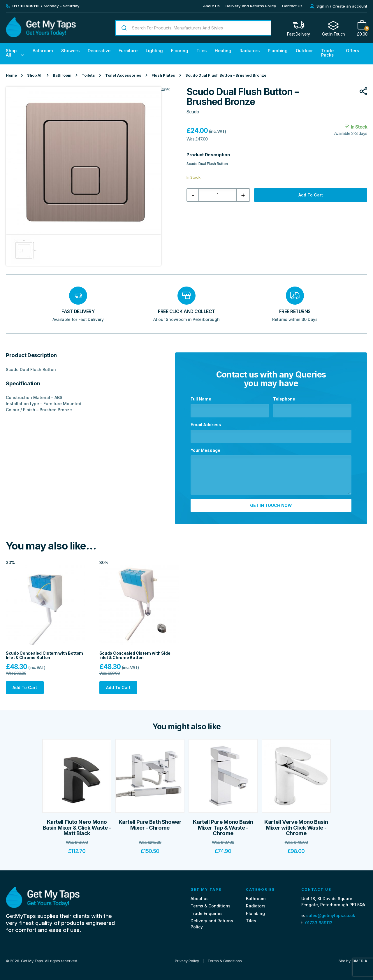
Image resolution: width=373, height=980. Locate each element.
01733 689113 (319, 923)
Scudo (193, 112)
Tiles (202, 51)
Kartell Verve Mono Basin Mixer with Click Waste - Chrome (296, 828)
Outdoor (304, 51)
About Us (211, 6)
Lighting (154, 51)
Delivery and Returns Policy (251, 6)
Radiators (250, 51)
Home (11, 75)
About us (200, 899)
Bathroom (43, 51)
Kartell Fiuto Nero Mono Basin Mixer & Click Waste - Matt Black (77, 828)
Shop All (11, 53)
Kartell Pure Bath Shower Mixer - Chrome (150, 825)
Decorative (99, 51)
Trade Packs (327, 53)
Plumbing (278, 51)
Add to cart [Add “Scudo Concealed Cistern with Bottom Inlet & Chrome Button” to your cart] (25, 687)
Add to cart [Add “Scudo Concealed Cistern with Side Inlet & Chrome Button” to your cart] (118, 687)
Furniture (128, 51)
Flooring (180, 51)
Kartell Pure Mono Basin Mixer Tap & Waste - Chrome (223, 828)
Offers (352, 51)
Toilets (88, 75)
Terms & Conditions (211, 906)
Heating (223, 51)
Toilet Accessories (123, 75)
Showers (70, 51)
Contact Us (292, 6)
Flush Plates (163, 75)
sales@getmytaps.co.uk (331, 915)
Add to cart (311, 195)
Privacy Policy (187, 961)
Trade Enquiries (207, 913)
